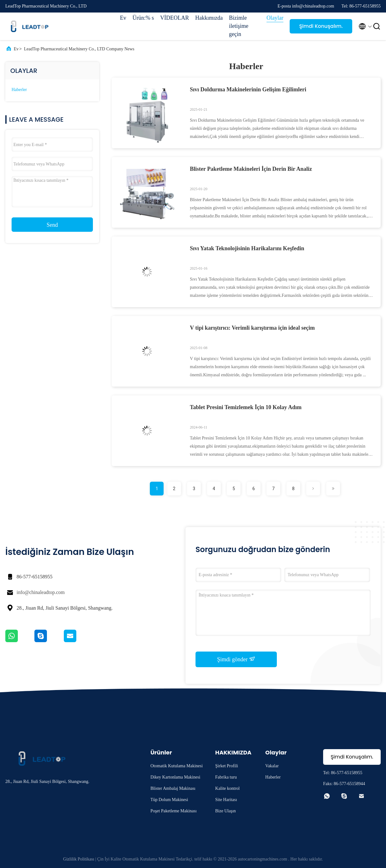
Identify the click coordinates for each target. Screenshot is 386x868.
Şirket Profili (227, 766)
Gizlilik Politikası (79, 859)
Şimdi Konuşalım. (321, 26)
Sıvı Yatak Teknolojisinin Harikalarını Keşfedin (247, 248)
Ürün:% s (143, 18)
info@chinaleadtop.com (41, 592)
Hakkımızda (209, 18)
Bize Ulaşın (226, 811)
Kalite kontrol (227, 788)
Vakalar (272, 766)
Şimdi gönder (236, 659)
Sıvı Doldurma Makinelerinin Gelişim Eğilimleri (248, 89)
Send (52, 225)
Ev (123, 18)
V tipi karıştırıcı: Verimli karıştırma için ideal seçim (252, 328)
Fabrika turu (226, 777)
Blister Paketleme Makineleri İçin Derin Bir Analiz (251, 169)
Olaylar (275, 18)
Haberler (19, 90)
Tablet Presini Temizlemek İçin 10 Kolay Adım (246, 407)
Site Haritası (226, 800)
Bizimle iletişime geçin (239, 26)
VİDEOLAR (175, 18)
